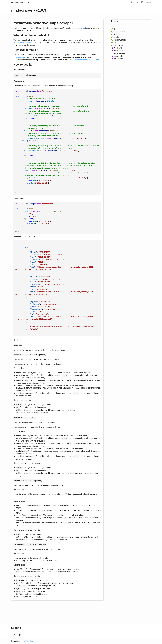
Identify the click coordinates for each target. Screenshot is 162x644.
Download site (19, 57)
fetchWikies (118, 59)
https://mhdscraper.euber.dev (87, 60)
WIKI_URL (118, 48)
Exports (114, 21)
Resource (118, 35)
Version (117, 37)
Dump (116, 29)
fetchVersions (119, 56)
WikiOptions (119, 45)
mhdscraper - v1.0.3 (20, 2)
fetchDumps (119, 51)
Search (131, 2)
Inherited (147, 2)
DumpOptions (119, 32)
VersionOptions (120, 40)
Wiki (115, 43)
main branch (80, 28)
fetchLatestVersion (121, 53)
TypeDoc (29, 641)
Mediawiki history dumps (24, 43)
